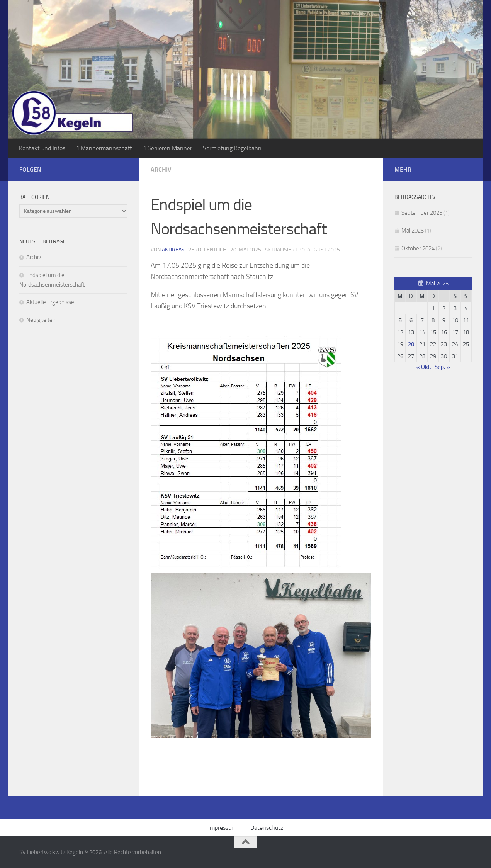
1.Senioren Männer (167, 148)
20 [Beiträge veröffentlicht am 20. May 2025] (411, 344)
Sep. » (442, 367)
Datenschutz (267, 828)
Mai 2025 (413, 231)
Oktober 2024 (418, 248)
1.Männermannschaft (104, 148)
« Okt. (424, 367)
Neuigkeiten (41, 320)
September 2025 (422, 213)
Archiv (161, 169)
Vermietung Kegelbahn (232, 148)
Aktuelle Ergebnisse (50, 302)
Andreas (173, 250)
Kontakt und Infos (42, 148)
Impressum (222, 828)
